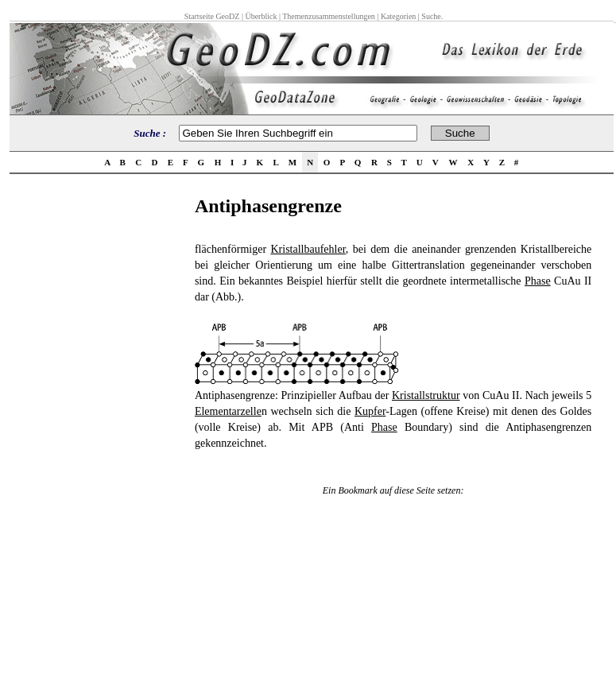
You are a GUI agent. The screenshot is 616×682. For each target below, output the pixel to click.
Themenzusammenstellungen (329, 16)
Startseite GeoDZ (212, 16)
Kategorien (398, 16)
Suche (431, 16)
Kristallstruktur (426, 395)
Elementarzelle (228, 411)
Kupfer (370, 411)
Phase (538, 281)
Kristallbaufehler (308, 249)
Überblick (261, 16)
